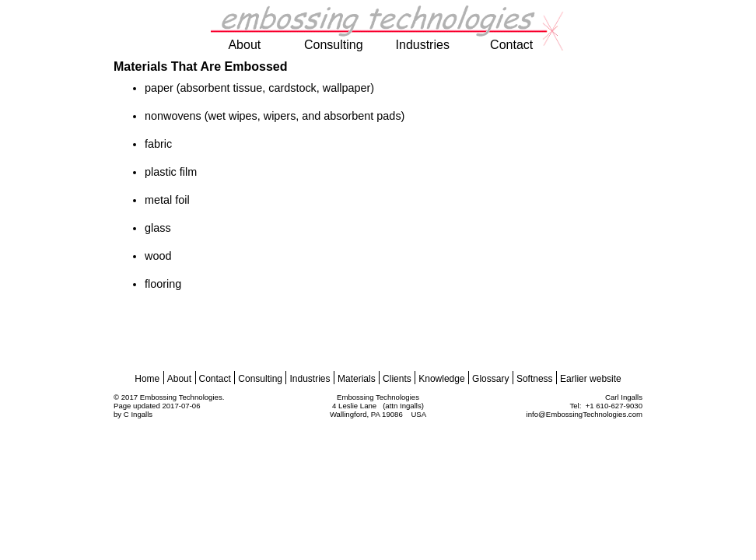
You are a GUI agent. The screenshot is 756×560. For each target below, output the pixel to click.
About (179, 379)
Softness (535, 379)
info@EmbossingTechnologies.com (584, 414)
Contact (215, 379)
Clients (397, 379)
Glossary (490, 379)
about (244, 45)
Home (147, 379)
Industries (310, 379)
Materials (357, 379)
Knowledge (441, 379)
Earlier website (591, 379)
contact (511, 45)
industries (423, 45)
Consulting (260, 379)
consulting (334, 45)
